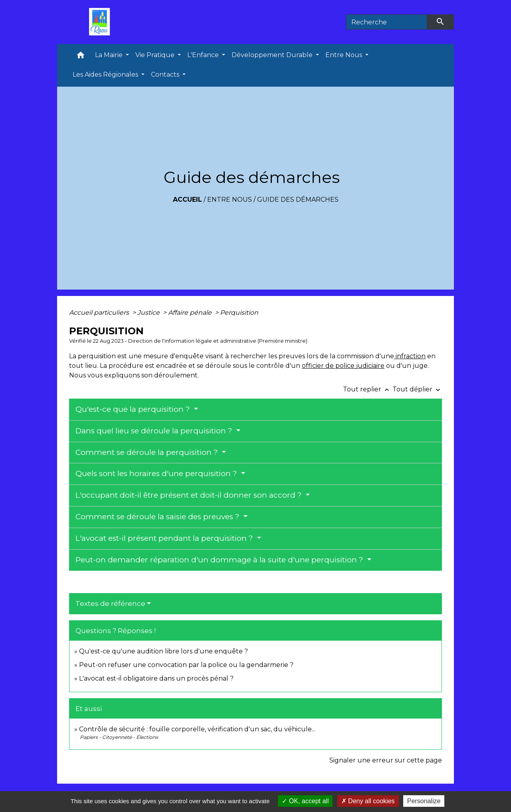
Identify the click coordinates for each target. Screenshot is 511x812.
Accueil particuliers (100, 313)
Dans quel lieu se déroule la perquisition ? (155, 431)
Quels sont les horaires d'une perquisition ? (157, 474)
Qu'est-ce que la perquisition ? (134, 409)
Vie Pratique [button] (156, 55)
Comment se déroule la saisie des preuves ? (158, 517)
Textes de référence (110, 604)
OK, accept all (305, 801)
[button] (81, 57)
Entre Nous (230, 200)
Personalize (424, 801)
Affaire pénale (191, 313)
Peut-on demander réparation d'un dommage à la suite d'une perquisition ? (220, 560)
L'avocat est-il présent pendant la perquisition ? (165, 538)
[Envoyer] (441, 22)
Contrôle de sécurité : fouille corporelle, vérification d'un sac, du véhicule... (197, 729)
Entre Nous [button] (345, 55)
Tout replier (368, 389)
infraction (410, 356)
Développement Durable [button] (273, 55)
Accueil (187, 200)
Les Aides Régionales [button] (106, 74)
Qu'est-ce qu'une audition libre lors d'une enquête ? (163, 651)
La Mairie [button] (110, 55)
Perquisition (239, 313)
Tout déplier (417, 389)
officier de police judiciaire (343, 366)
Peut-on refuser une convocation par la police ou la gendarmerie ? (186, 665)
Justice (149, 313)
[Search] (387, 22)
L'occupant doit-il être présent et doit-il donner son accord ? (190, 495)
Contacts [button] (166, 74)
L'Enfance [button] (204, 55)
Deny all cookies (368, 801)
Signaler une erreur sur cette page (386, 760)
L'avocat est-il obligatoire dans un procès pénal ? (156, 678)
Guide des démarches (298, 200)
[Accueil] (101, 22)
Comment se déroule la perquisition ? (148, 452)
